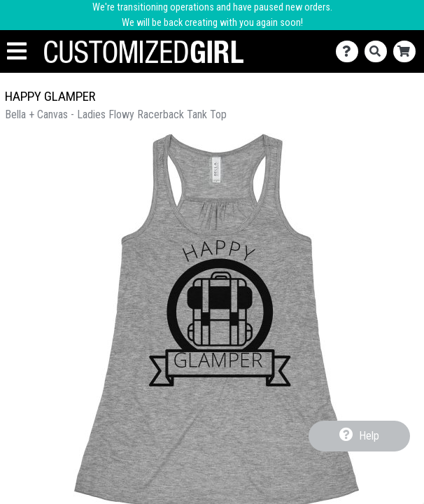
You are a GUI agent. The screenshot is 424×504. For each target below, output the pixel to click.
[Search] (379, 51)
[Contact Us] (350, 51)
